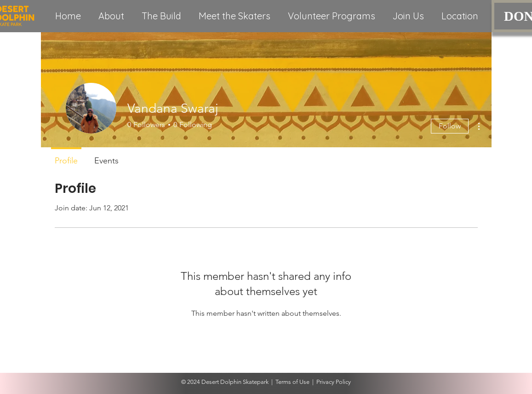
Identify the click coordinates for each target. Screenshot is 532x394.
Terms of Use (292, 382)
